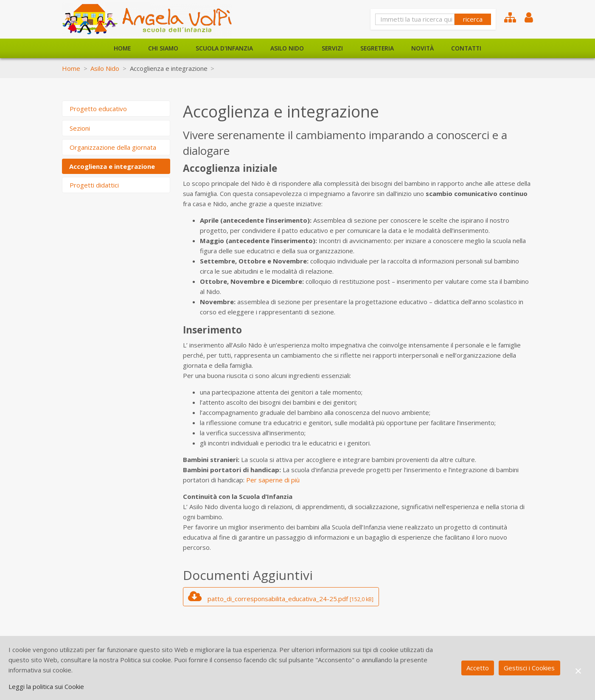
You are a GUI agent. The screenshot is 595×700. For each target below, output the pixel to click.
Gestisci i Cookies (529, 668)
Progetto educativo (98, 109)
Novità (422, 48)
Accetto (478, 668)
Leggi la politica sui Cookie (46, 686)
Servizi (332, 48)
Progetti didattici (94, 185)
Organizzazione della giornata (113, 147)
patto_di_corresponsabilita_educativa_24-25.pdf (281, 596)
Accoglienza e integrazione (112, 166)
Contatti (466, 48)
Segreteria (377, 48)
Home (122, 48)
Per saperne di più (273, 480)
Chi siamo (163, 48)
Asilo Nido (287, 48)
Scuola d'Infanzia (224, 48)
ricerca (473, 19)
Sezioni (80, 128)
